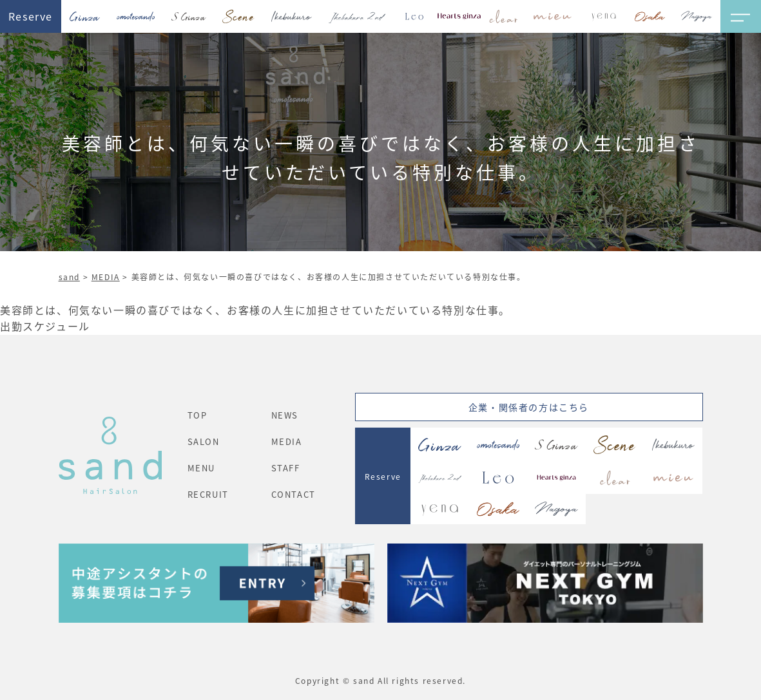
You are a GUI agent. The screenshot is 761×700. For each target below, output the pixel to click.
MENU (201, 468)
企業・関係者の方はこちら (529, 407)
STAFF (286, 468)
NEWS (285, 415)
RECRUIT (208, 494)
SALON (204, 441)
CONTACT (294, 494)
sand (69, 277)
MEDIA (106, 277)
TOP (197, 415)
